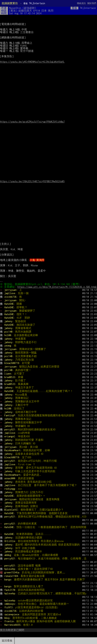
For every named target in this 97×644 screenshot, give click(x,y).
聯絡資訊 (81, 3)
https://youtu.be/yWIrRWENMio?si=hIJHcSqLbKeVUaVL (32, 62)
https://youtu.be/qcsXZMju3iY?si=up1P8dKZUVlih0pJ (32, 122)
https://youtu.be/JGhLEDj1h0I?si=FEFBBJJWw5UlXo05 (32, 181)
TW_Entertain (34, 3)
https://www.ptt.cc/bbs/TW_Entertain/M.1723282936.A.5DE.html (40, 290)
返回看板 (7, 641)
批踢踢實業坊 (10, 3)
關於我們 (92, 3)
